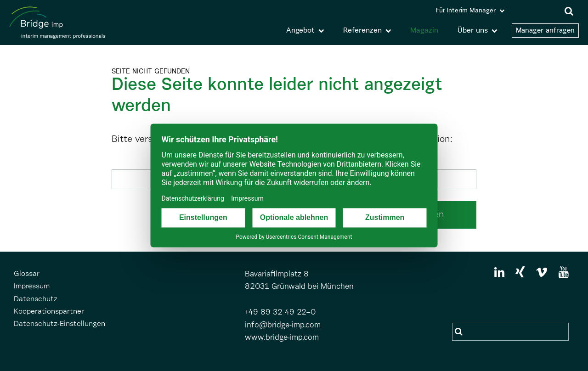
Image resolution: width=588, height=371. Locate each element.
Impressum (32, 287)
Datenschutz (36, 299)
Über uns (473, 31)
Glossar (27, 274)
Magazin (424, 31)
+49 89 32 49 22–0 (280, 312)
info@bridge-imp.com (283, 325)
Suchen (460, 332)
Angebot (300, 31)
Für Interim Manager (466, 11)
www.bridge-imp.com (282, 338)
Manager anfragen (545, 31)
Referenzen (362, 31)
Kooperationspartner (49, 312)
